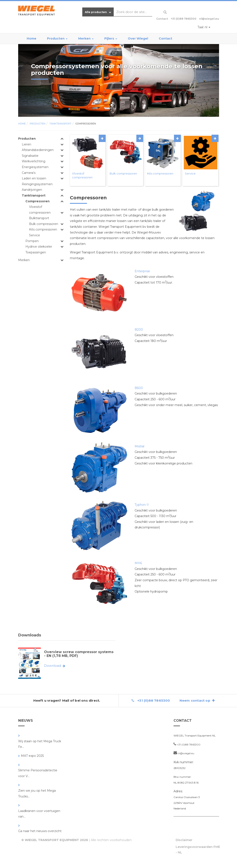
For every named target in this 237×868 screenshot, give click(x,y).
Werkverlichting (34, 161)
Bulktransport (39, 218)
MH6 (138, 563)
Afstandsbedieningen (38, 150)
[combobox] (133, 12)
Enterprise (142, 271)
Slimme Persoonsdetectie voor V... (38, 773)
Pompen (32, 241)
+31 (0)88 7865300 (184, 19)
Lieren (26, 144)
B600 (139, 388)
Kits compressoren (43, 229)
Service (35, 235)
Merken (86, 38)
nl (204, 27)
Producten (57, 38)
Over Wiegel (138, 38)
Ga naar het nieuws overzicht (40, 831)
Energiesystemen (35, 167)
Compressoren (86, 124)
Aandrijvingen (32, 190)
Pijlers (111, 38)
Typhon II (142, 505)
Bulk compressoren (44, 224)
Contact (166, 38)
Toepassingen (36, 252)
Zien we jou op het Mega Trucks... (37, 793)
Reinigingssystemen (37, 184)
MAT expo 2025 (32, 756)
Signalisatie (30, 156)
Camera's (29, 173)
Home (32, 38)
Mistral (139, 446)
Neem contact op (197, 700)
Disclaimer (184, 840)
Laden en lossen (34, 178)
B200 (139, 330)
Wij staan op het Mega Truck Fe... (40, 744)
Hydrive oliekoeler (39, 247)
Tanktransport (60, 124)
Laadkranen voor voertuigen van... (39, 814)
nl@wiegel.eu (209, 19)
